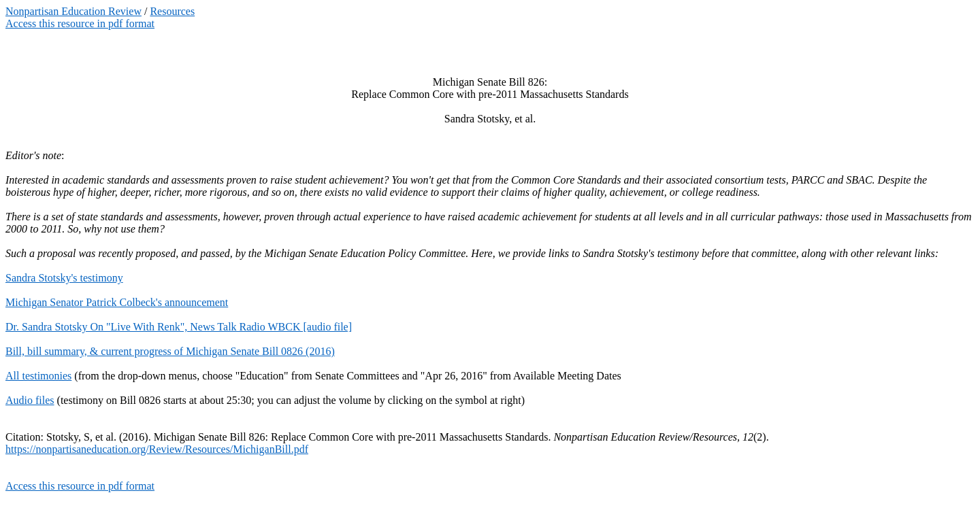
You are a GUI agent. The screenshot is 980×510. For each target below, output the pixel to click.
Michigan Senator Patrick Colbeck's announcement (117, 302)
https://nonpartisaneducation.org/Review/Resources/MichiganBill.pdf (157, 449)
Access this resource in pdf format (80, 23)
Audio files (30, 400)
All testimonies (38, 376)
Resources (172, 11)
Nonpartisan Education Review (73, 11)
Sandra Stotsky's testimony (64, 278)
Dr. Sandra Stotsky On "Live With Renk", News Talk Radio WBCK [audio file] (179, 327)
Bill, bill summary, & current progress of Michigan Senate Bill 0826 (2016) (170, 351)
